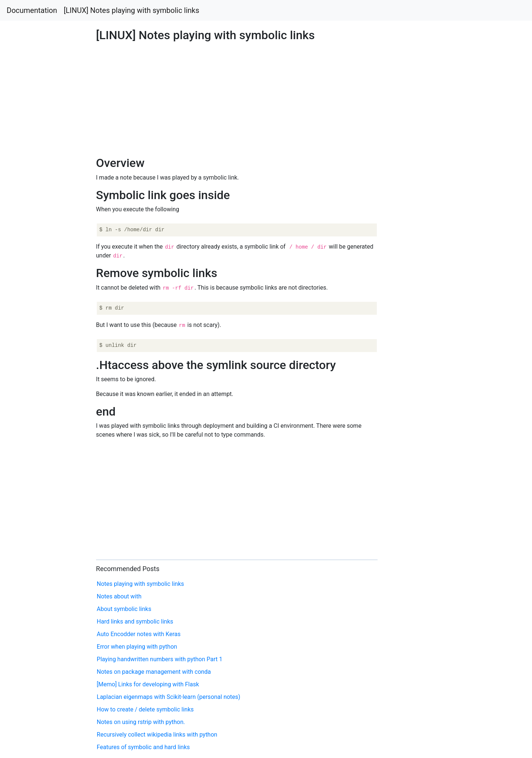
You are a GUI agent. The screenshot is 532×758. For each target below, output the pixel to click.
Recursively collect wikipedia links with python (157, 735)
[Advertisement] (431, 262)
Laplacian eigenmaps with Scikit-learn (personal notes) (169, 697)
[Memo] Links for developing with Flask (148, 684)
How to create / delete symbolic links (145, 709)
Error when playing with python (137, 647)
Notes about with (119, 596)
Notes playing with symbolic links (140, 584)
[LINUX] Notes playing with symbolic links (132, 10)
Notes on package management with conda (154, 672)
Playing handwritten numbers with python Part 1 (160, 659)
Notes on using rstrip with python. (141, 722)
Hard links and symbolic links (135, 622)
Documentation (32, 10)
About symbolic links (124, 609)
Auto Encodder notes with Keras (139, 634)
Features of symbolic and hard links (143, 747)
